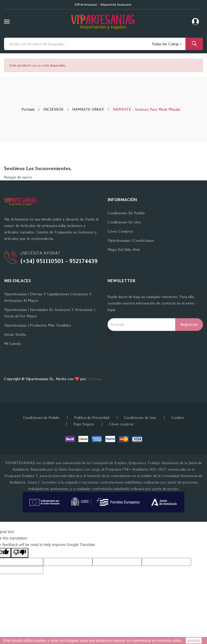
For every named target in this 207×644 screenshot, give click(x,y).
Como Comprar (120, 231)
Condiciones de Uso (124, 222)
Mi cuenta (12, 344)
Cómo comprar (121, 424)
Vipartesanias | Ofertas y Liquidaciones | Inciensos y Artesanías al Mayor (48, 297)
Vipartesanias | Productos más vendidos (38, 325)
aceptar (194, 640)
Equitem (94, 379)
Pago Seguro (84, 424)
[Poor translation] (20, 553)
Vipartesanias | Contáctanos (131, 240)
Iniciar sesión (15, 334)
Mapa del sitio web (124, 250)
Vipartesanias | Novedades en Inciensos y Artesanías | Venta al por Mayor (50, 313)
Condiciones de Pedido (126, 213)
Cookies (178, 418)
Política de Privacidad (92, 418)
